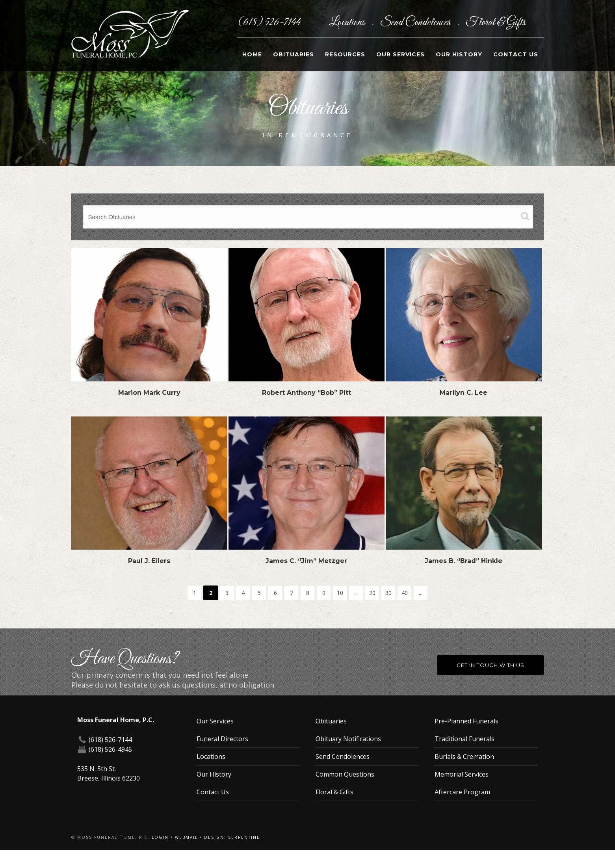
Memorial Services (462, 774)
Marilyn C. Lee (464, 393)
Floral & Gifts (496, 22)
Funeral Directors (222, 739)
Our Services (400, 54)
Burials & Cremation (464, 756)
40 (405, 593)
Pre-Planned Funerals (466, 721)
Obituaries (294, 54)
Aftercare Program (462, 792)
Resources (345, 54)
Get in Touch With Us (491, 665)
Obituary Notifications (348, 739)
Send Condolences (416, 22)
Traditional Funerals (465, 739)
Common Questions (345, 774)
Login (160, 837)
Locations (348, 22)
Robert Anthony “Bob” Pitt (307, 393)
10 (340, 593)
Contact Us (516, 54)
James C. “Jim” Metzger (306, 561)
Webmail (186, 837)
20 (372, 593)
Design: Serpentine (232, 837)
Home (252, 54)
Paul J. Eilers (149, 561)
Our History (459, 54)
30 (388, 593)
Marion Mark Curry (149, 393)
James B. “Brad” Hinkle (464, 561)
